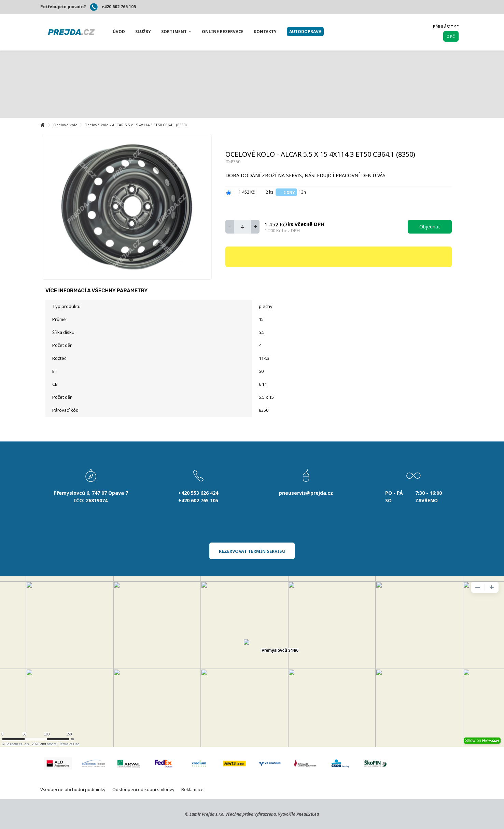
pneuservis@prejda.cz (306, 493)
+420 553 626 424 (198, 493)
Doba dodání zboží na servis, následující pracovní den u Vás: (307, 175)
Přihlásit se (446, 27)
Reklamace (192, 789)
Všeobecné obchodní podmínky (73, 789)
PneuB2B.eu (308, 814)
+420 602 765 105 (119, 7)
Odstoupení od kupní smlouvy (143, 789)
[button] (119, 32)
